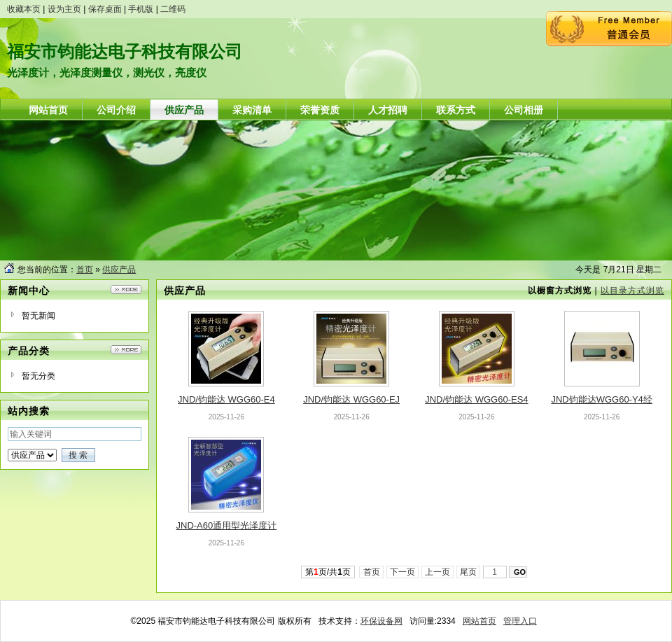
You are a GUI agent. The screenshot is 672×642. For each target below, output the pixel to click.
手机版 (141, 9)
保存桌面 (105, 9)
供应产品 (119, 270)
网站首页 (479, 621)
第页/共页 (328, 572)
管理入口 (520, 621)
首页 (85, 270)
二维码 (173, 9)
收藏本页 (24, 9)
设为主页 (64, 9)
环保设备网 (381, 621)
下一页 (403, 572)
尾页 (469, 572)
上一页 (438, 572)
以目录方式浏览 (632, 291)
